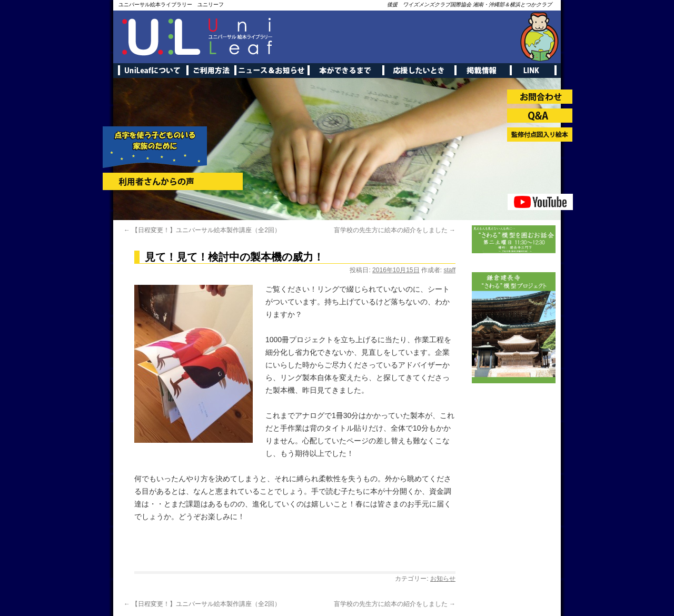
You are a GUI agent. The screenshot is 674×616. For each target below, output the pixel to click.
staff (450, 270)
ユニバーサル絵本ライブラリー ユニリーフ (171, 4)
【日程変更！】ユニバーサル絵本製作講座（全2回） (202, 230)
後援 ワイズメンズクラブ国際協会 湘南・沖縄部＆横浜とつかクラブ (469, 4)
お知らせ (443, 579)
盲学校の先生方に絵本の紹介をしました (395, 230)
